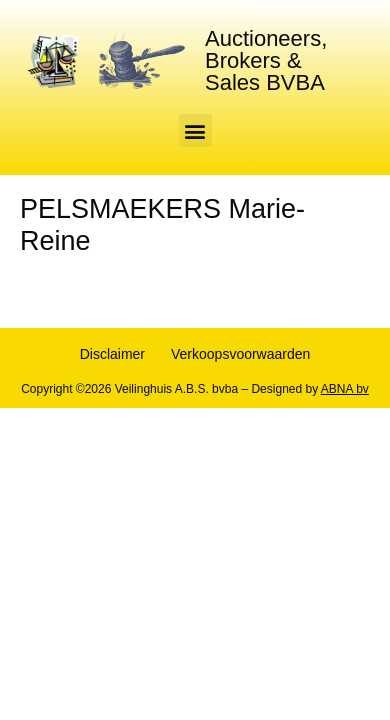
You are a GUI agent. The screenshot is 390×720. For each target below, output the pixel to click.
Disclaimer (112, 354)
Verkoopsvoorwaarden (240, 354)
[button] (195, 130)
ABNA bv (345, 389)
